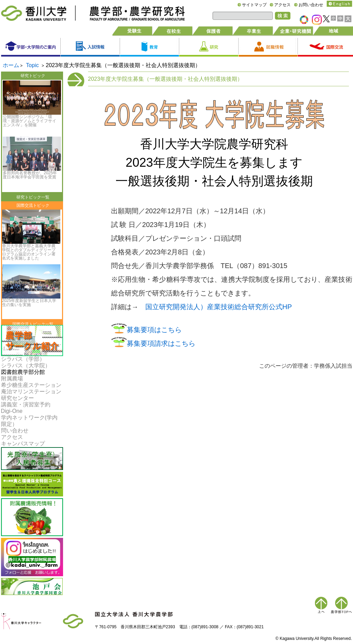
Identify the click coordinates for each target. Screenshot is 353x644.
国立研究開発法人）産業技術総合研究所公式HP (219, 307)
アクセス (282, 5)
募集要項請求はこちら (161, 343)
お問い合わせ (311, 5)
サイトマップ (254, 5)
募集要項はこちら (154, 330)
